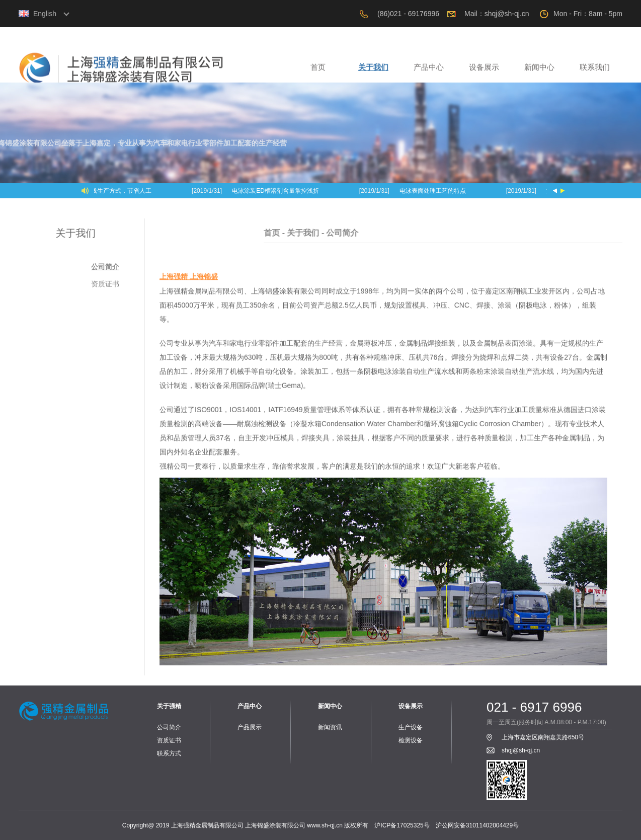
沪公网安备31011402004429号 (477, 825)
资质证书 (105, 286)
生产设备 (411, 727)
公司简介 (105, 269)
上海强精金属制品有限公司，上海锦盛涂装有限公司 (154, 73)
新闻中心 (539, 71)
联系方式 (169, 753)
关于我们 (373, 71)
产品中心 (429, 71)
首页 (318, 71)
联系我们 (595, 71)
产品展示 (250, 727)
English (45, 14)
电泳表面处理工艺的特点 (434, 191)
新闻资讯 (330, 727)
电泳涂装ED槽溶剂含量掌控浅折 (276, 191)
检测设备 (411, 740)
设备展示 (484, 71)
